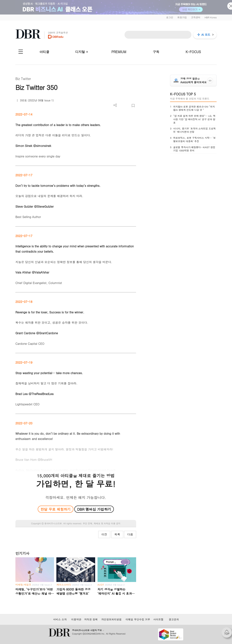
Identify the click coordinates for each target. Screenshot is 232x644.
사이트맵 (158, 619)
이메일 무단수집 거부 (138, 619)
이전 (104, 534)
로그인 (170, 17)
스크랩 (133, 106)
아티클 (44, 52)
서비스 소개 (60, 619)
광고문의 (174, 619)
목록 (117, 534)
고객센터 (196, 17)
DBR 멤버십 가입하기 (94, 509)
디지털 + (82, 52)
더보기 (115, 105)
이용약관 (76, 619)
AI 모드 (206, 35)
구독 (156, 52)
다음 (130, 534)
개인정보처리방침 (111, 619)
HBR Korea (211, 17)
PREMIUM (119, 52)
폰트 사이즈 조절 (127, 106)
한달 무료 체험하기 (55, 509)
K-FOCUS (193, 52)
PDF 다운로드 (121, 106)
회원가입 (182, 17)
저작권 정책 (91, 619)
